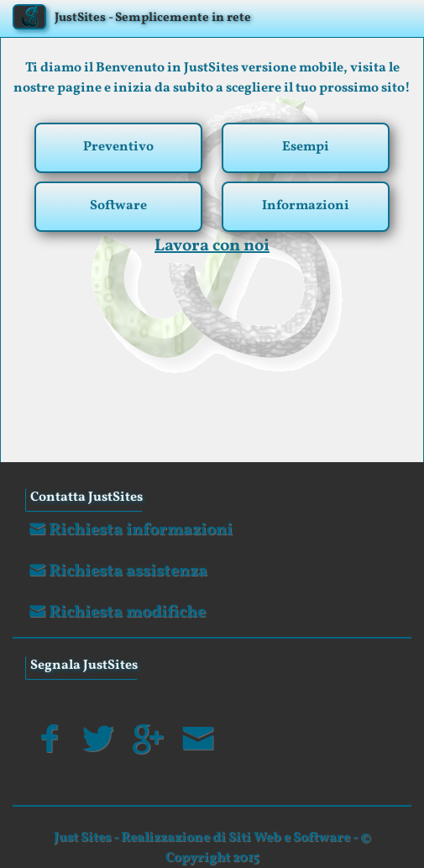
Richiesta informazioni (129, 530)
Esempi (306, 147)
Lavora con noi (212, 246)
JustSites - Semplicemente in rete (153, 18)
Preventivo (118, 147)
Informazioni (306, 206)
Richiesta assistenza (116, 571)
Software (118, 206)
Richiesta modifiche (115, 613)
